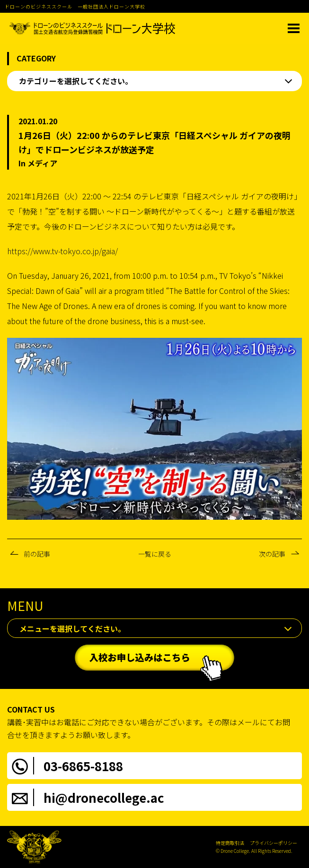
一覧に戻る (155, 554)
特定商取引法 (230, 843)
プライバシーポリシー (274, 843)
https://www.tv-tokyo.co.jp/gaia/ (62, 251)
